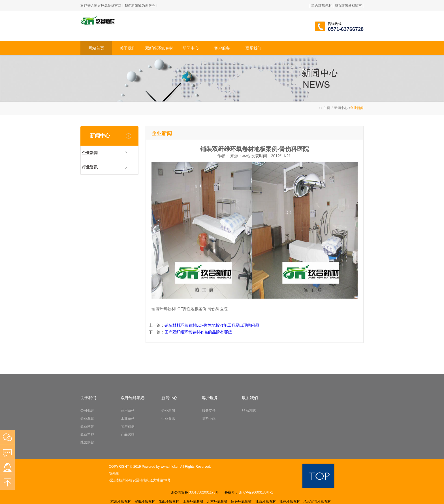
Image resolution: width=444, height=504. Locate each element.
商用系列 (128, 411)
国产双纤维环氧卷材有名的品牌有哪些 (198, 332)
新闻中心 (191, 48)
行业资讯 (90, 167)
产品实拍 (128, 434)
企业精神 (87, 434)
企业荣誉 (87, 426)
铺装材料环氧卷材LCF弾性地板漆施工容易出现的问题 (212, 325)
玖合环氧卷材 (322, 6)
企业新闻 (90, 153)
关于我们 (128, 48)
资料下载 (209, 418)
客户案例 (128, 426)
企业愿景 (87, 418)
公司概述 (87, 411)
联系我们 (253, 48)
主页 (327, 108)
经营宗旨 (87, 442)
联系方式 (249, 411)
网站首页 (96, 48)
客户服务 (222, 48)
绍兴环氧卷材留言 (349, 6)
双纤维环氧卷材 (159, 48)
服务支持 (209, 411)
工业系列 (128, 418)
